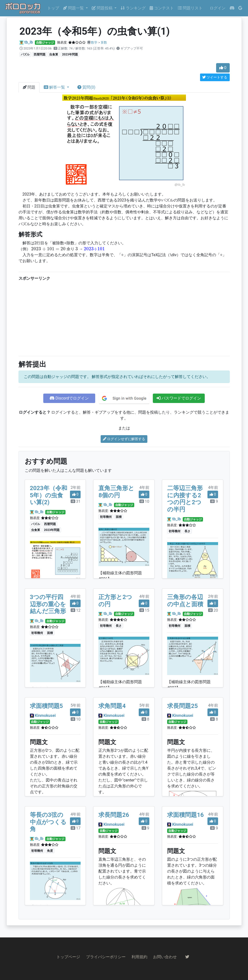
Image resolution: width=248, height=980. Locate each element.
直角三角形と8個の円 (116, 492)
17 (76, 828)
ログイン (218, 8)
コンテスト (162, 8)
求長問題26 (114, 815)
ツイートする (215, 77)
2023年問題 (70, 54)
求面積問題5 (46, 706)
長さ (187, 531)
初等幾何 (106, 517)
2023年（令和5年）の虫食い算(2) (49, 495)
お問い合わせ (165, 957)
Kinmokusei (45, 716)
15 (144, 610)
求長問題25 (182, 706)
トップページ (68, 957)
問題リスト (190, 8)
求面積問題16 (185, 815)
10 (144, 501)
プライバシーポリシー (106, 957)
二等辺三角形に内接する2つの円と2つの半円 (185, 499)
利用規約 (139, 957)
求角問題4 (112, 706)
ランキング (133, 8)
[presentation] (48, 249)
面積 (119, 517)
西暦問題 (40, 54)
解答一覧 (55, 87)
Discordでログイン (69, 398)
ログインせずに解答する (124, 439)
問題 (29, 87)
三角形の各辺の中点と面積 (185, 601)
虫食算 (54, 54)
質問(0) (86, 87)
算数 (104, 42)
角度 (50, 851)
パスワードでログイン (179, 398)
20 (213, 610)
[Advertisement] (124, 317)
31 (76, 501)
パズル (25, 54)
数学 (94, 42)
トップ (53, 8)
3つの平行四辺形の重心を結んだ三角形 (48, 604)
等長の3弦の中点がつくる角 (48, 822)
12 (76, 610)
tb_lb (29, 42)
